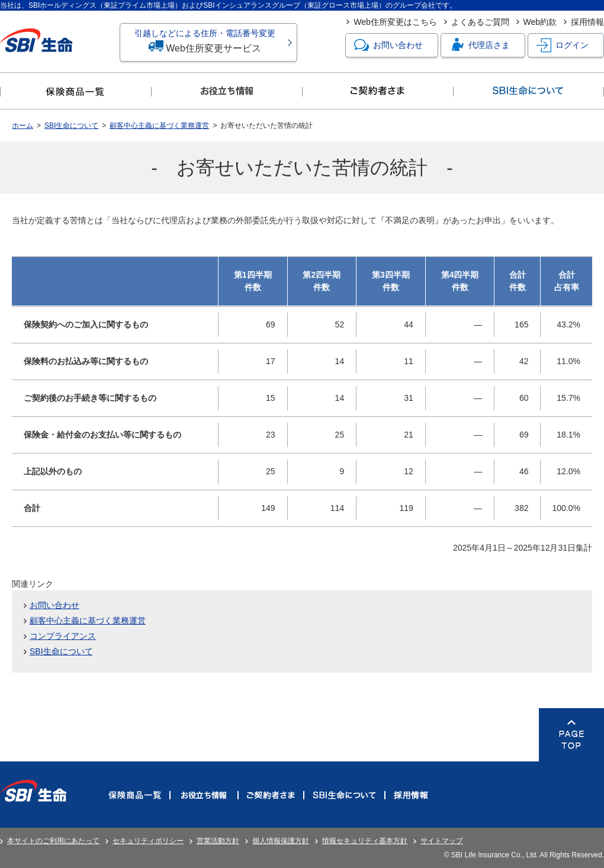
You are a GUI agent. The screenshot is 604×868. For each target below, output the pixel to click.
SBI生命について (71, 126)
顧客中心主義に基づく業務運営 (159, 126)
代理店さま (480, 45)
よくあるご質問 (480, 22)
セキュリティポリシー (148, 841)
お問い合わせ (388, 45)
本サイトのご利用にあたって (53, 841)
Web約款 (540, 22)
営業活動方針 (218, 841)
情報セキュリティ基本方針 (365, 841)
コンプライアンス (63, 636)
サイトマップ (442, 841)
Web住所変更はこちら (395, 22)
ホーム (23, 126)
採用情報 (587, 22)
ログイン (563, 45)
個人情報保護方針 (281, 841)
